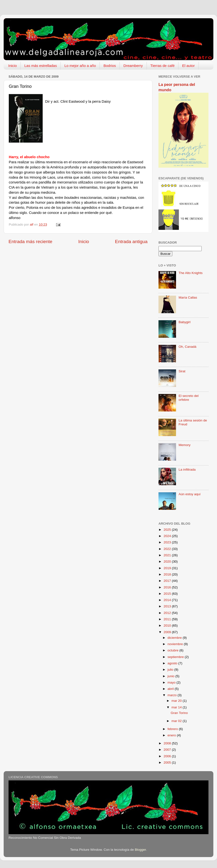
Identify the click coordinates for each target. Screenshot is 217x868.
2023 (168, 542)
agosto (173, 663)
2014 (168, 600)
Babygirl (184, 322)
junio (171, 676)
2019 (168, 568)
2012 (168, 613)
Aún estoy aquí (189, 494)
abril (171, 689)
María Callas (188, 297)
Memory (184, 445)
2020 (168, 562)
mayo (172, 682)
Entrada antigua (131, 242)
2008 (168, 743)
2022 (168, 549)
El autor (188, 66)
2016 (168, 587)
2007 (168, 750)
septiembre (176, 657)
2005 (168, 763)
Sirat (182, 371)
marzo (173, 695)
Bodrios (110, 66)
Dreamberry (133, 66)
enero (172, 735)
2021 (168, 555)
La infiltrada (187, 470)
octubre (173, 650)
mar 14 (177, 707)
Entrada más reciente (30, 242)
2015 (168, 594)
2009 (168, 632)
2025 (168, 530)
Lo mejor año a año (80, 66)
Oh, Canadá (187, 347)
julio (171, 670)
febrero (173, 729)
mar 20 (177, 701)
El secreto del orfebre (188, 398)
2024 (168, 536)
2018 (168, 574)
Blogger (140, 850)
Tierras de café (163, 66)
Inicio (13, 66)
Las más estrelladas (41, 66)
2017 (168, 581)
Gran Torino (179, 713)
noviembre (176, 644)
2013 (168, 606)
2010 (168, 626)
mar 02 (177, 721)
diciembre (175, 638)
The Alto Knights (190, 273)
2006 (168, 756)
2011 (168, 619)
